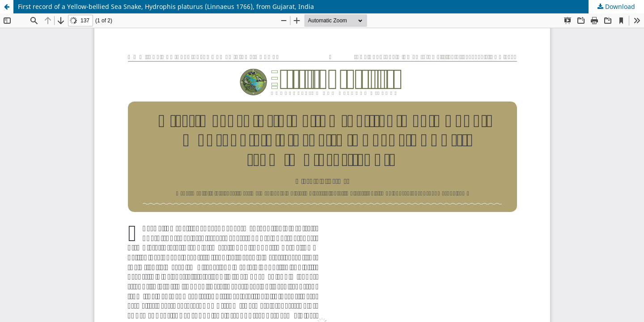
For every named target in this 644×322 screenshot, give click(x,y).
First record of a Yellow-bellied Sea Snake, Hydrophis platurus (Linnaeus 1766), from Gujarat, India (166, 6)
